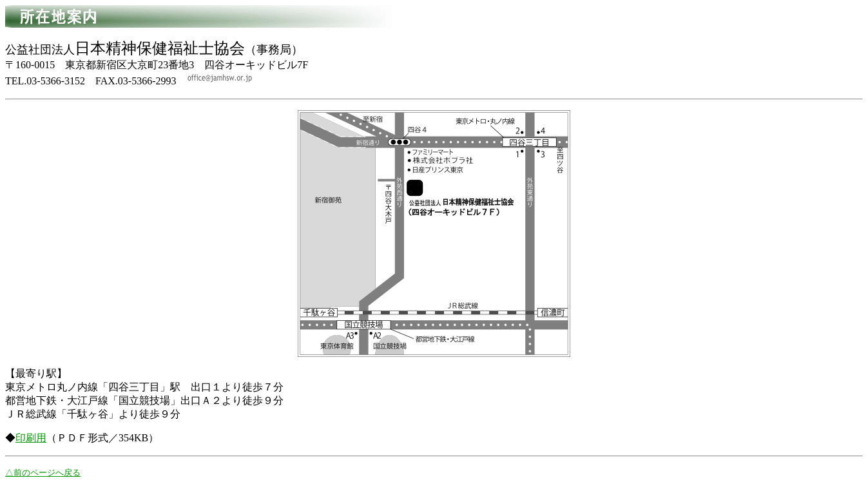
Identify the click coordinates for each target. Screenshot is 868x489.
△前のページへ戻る (43, 473)
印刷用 (31, 438)
